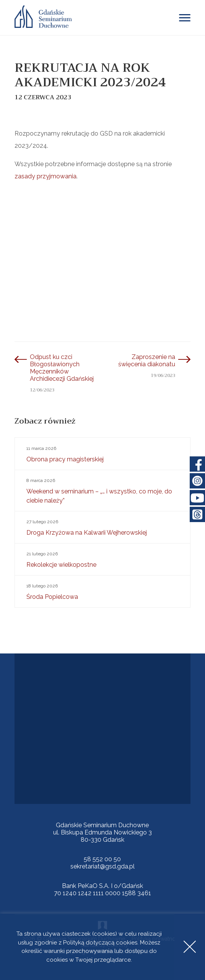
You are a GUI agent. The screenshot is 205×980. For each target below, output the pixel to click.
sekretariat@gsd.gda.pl (102, 866)
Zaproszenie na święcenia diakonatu (147, 361)
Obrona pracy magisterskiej (103, 453)
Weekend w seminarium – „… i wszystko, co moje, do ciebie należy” (103, 490)
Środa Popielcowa (103, 591)
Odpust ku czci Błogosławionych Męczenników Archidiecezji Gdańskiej (62, 368)
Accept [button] (190, 947)
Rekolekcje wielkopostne (103, 559)
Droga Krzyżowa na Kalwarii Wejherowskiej (103, 527)
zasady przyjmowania (46, 176)
